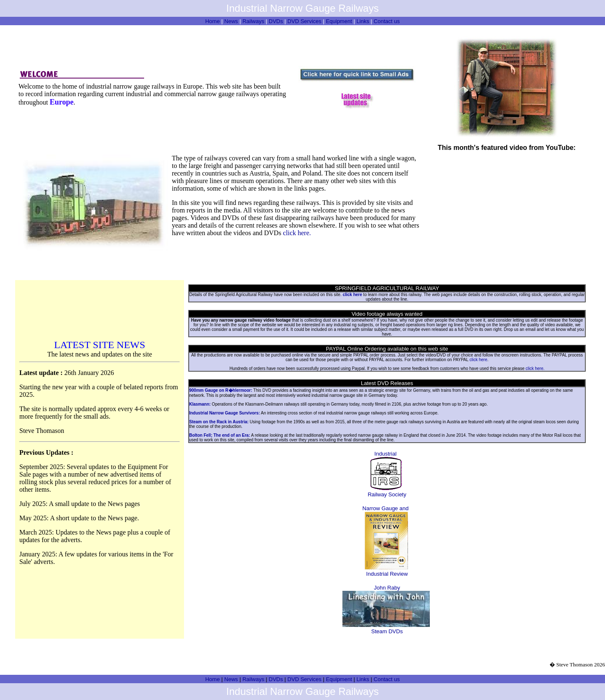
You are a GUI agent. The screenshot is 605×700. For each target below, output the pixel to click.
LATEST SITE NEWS (100, 345)
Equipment (339, 21)
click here (479, 360)
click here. (297, 233)
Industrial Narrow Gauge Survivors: (224, 413)
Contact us (387, 21)
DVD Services (304, 21)
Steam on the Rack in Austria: (219, 422)
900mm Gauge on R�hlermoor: (221, 390)
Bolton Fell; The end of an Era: (220, 435)
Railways (253, 21)
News (231, 21)
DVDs (276, 21)
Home (212, 21)
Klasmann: (200, 404)
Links (363, 21)
